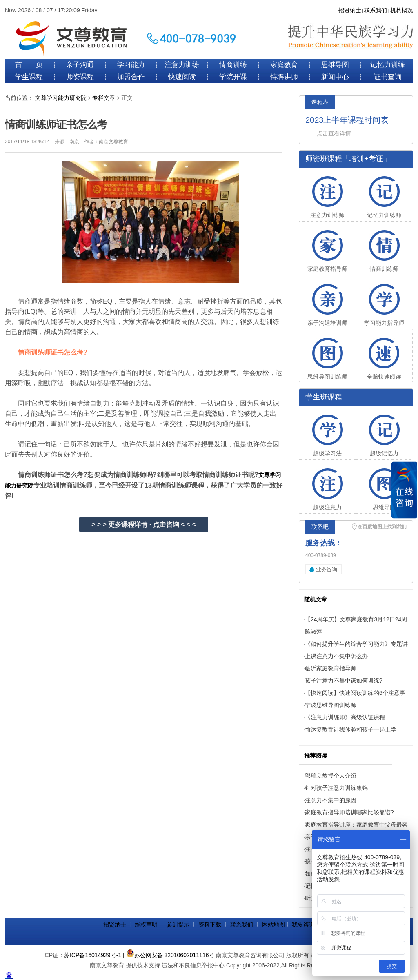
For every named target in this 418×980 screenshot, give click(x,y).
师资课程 (80, 77)
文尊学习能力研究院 (61, 98)
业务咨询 (327, 569)
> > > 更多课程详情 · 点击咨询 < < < (144, 524)
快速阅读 (182, 77)
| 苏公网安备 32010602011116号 (169, 955)
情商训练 (233, 65)
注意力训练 (182, 65)
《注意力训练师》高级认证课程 (345, 717)
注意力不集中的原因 (331, 800)
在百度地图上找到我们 (382, 527)
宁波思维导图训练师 (331, 705)
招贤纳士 (350, 10)
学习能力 (131, 65)
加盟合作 (131, 77)
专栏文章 (104, 98)
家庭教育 (284, 65)
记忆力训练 (388, 65)
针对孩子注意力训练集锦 (336, 788)
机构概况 (402, 10)
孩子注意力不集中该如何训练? (344, 681)
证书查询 (388, 77)
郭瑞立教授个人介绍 (331, 776)
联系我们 (376, 10)
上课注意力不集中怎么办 (336, 656)
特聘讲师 (284, 77)
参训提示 (178, 925)
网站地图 (273, 925)
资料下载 (210, 925)
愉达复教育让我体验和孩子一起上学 (351, 729)
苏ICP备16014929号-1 (93, 955)
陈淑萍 (313, 632)
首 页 (29, 65)
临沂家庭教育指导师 (331, 668)
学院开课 (233, 77)
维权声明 (146, 925)
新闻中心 (335, 77)
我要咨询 (303, 925)
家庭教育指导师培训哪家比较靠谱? (349, 812)
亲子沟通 (80, 65)
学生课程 (29, 77)
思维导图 (335, 65)
